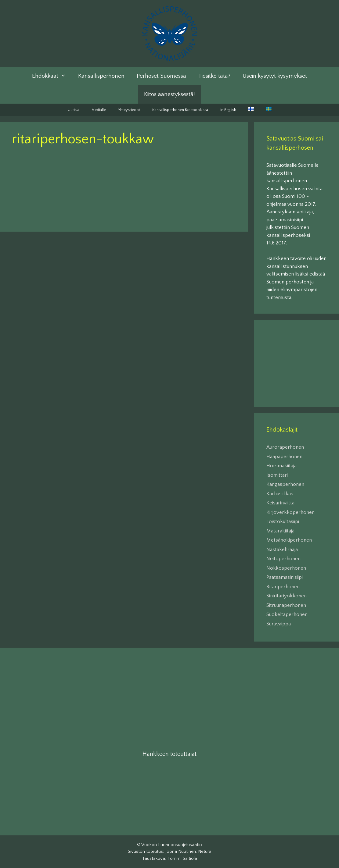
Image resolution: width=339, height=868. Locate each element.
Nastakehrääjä (282, 550)
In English (228, 110)
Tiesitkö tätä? (214, 76)
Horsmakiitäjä (281, 466)
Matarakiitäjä (280, 531)
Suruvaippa (279, 624)
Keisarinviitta (280, 503)
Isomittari (277, 475)
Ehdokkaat (52, 76)
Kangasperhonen (285, 484)
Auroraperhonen (285, 447)
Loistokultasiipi (283, 521)
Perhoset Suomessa (161, 76)
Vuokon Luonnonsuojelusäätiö (172, 845)
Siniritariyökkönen (287, 596)
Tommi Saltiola (182, 858)
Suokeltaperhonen (287, 614)
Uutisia (74, 110)
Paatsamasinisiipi (285, 577)
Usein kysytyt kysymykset (275, 76)
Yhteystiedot (129, 110)
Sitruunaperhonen (286, 605)
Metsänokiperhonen (289, 540)
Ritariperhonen (283, 587)
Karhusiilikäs (280, 494)
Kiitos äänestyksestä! (169, 94)
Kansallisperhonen (101, 76)
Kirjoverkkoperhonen (290, 512)
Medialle (99, 110)
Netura (205, 851)
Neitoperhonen (283, 559)
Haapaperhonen (284, 457)
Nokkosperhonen (286, 568)
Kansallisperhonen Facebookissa (180, 110)
